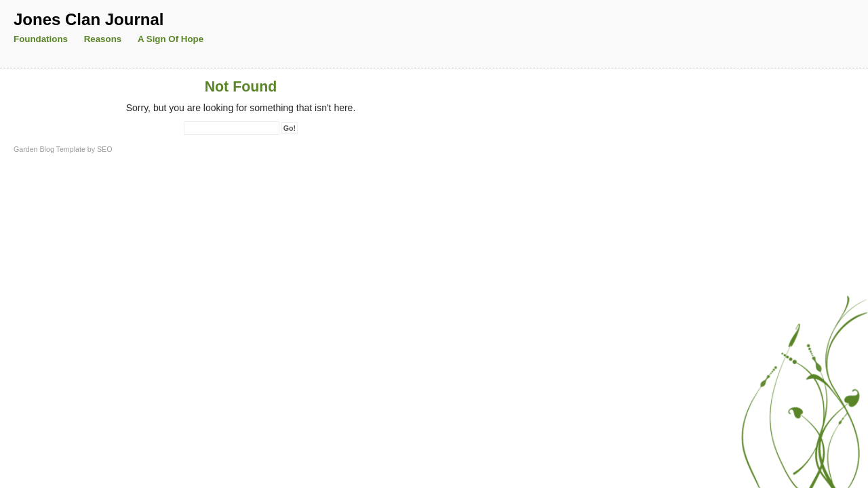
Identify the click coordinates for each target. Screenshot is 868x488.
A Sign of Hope (171, 39)
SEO (105, 149)
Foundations (41, 39)
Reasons (103, 39)
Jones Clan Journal (88, 19)
